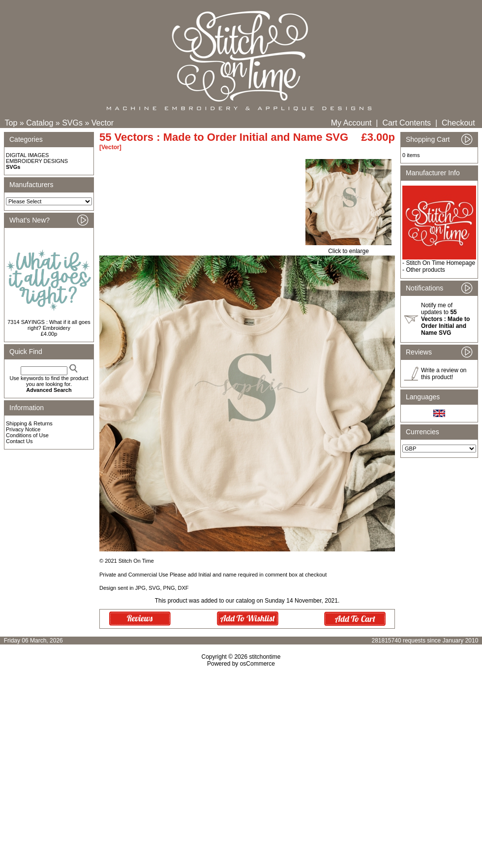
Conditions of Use (27, 435)
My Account (351, 123)
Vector (103, 123)
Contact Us (19, 441)
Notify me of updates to (445, 319)
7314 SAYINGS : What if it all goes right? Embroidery (49, 325)
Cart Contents (407, 123)
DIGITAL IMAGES (27, 155)
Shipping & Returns (29, 423)
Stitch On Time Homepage (440, 263)
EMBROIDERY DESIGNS (37, 161)
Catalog (40, 123)
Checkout (458, 123)
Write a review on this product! (444, 374)
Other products (425, 270)
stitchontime (265, 657)
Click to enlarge (348, 248)
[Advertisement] (241, 752)
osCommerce (257, 664)
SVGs (72, 123)
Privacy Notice (23, 429)
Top (11, 123)
